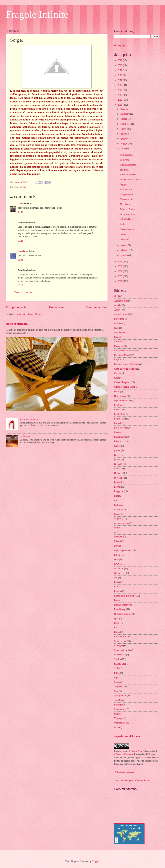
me (116, 532)
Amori (117, 310)
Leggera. (124, 184)
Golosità (118, 464)
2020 (120, 60)
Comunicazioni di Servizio (126, 364)
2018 (120, 70)
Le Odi (117, 487)
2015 (120, 85)
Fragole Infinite (37, 14)
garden (117, 450)
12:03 (20, 260)
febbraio (125, 250)
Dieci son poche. (127, 229)
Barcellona (119, 319)
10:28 (20, 241)
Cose (116, 378)
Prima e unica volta (123, 605)
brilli (116, 328)
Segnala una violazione (127, 736)
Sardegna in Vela (122, 650)
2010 (120, 262)
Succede (118, 705)
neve (116, 559)
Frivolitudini (120, 437)
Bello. (123, 224)
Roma (117, 632)
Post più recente (16, 307)
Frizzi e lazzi (120, 441)
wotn (116, 727)
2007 (120, 276)
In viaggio (119, 478)
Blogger (95, 861)
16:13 (20, 285)
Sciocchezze (120, 655)
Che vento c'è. (126, 199)
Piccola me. (125, 204)
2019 (120, 65)
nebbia (117, 555)
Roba (117, 627)
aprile (123, 149)
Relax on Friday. (127, 209)
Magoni (118, 519)
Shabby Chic (120, 664)
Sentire (23, 187)
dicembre (125, 109)
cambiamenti (120, 332)
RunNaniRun (120, 637)
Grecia (117, 469)
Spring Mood (120, 696)
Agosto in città (121, 301)
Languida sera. (127, 194)
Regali (117, 623)
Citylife (118, 360)
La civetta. (125, 160)
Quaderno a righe (122, 614)
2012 (120, 100)
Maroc (117, 528)
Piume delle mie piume (125, 596)
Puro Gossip (120, 609)
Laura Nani (137, 751)
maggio (124, 144)
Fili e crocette (120, 428)
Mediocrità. (119, 537)
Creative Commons (125, 754)
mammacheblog (121, 523)
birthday (118, 323)
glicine (117, 460)
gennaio (124, 255)
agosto (124, 129)
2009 (120, 266)
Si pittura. (124, 170)
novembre (125, 114)
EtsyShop (119, 405)
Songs (117, 682)
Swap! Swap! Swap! (29, 420)
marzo (124, 245)
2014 (120, 90)
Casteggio (119, 346)
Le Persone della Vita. (130, 180)
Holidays (118, 473)
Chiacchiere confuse (123, 351)
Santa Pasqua (120, 641)
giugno (124, 139)
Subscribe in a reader (124, 772)
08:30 (20, 212)
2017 (120, 75)
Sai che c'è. (125, 239)
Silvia (117, 673)
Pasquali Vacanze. (128, 175)
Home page (56, 307)
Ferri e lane (119, 419)
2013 (120, 95)
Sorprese (118, 687)
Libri (116, 496)
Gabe (20, 203)
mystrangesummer (123, 550)
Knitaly (21, 251)
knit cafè (118, 482)
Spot (116, 691)
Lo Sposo (119, 505)
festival (118, 423)
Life (116, 500)
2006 (120, 281)
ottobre (124, 119)
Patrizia (118, 587)
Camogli (118, 337)
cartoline (118, 341)
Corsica (118, 373)
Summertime (120, 709)
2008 (120, 271)
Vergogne (119, 718)
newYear (118, 564)
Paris (116, 582)
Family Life (120, 414)
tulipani (118, 714)
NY (116, 578)
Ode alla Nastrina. (128, 165)
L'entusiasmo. (126, 155)
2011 (120, 105)
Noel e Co (119, 569)
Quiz (116, 618)
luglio (123, 134)
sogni (117, 677)
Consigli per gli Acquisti (125, 369)
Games (117, 446)
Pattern (117, 591)
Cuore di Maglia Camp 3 (126, 387)
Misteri (117, 541)
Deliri (117, 392)
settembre (125, 124)
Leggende (119, 491)
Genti (117, 455)
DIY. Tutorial (120, 396)
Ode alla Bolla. (127, 219)
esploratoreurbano (122, 401)
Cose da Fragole (122, 382)
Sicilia (117, 668)
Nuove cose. (120, 573)
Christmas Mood (122, 355)
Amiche (118, 305)
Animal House (121, 314)
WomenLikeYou (122, 723)
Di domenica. (126, 189)
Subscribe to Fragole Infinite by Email (132, 780)
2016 (120, 80)
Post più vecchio (97, 307)
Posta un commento (23, 292)
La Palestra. (25, 436)
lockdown (119, 510)
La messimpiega (127, 214)
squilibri (118, 700)
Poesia (117, 600)
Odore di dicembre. (17, 324)
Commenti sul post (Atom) (28, 314)
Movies (118, 546)
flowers (118, 432)
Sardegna (118, 646)
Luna (116, 514)
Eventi (117, 410)
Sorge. (123, 234)
